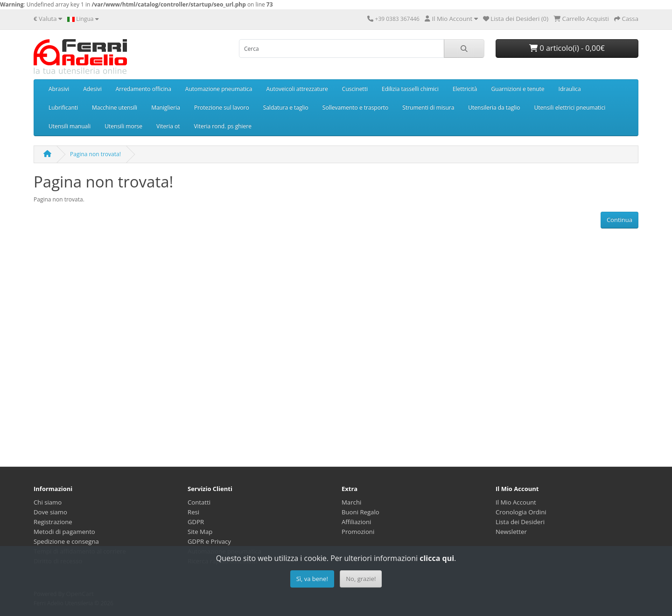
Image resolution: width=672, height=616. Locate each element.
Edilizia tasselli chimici (410, 89)
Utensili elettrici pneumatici (570, 107)
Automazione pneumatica (219, 89)
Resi (193, 512)
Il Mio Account (516, 502)
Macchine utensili (115, 107)
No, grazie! (361, 579)
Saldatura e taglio (286, 107)
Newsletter (511, 532)
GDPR (196, 522)
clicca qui (437, 558)
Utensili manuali (70, 126)
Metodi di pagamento (64, 532)
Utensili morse (123, 126)
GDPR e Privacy (209, 541)
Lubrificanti (63, 107)
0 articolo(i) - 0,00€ (567, 48)
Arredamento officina (143, 89)
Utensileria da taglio (494, 107)
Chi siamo (48, 502)
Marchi (351, 502)
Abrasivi (59, 89)
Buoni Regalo (360, 512)
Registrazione (53, 522)
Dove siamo (50, 512)
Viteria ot (168, 126)
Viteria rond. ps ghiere (222, 126)
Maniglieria (166, 107)
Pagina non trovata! (95, 154)
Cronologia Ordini (521, 512)
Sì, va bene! (312, 579)
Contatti (199, 502)
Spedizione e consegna (66, 541)
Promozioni (358, 532)
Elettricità (465, 89)
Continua (619, 220)
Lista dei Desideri (520, 522)
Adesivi (92, 89)
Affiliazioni (356, 522)
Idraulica (570, 89)
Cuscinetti (355, 89)
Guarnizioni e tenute (518, 89)
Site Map (200, 532)
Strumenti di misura (428, 107)
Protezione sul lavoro (222, 107)
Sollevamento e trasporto (355, 107)
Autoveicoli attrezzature (297, 89)
